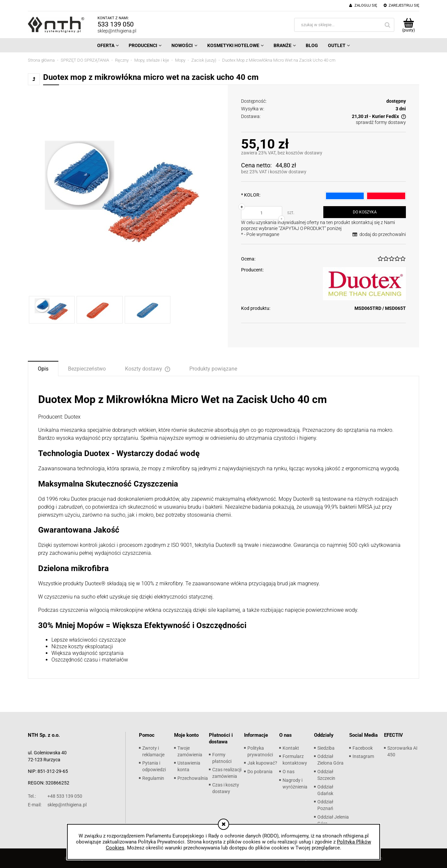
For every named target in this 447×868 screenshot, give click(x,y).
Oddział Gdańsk (325, 790)
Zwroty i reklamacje (153, 751)
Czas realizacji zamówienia (227, 773)
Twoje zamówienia (190, 751)
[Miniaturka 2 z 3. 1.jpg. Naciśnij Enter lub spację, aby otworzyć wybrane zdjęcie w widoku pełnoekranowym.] (99, 310)
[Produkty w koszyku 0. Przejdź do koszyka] (408, 25)
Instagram (363, 756)
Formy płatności (222, 758)
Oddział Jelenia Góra (333, 820)
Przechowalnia (193, 778)
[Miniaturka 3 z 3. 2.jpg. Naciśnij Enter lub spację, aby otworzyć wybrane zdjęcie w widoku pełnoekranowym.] (148, 310)
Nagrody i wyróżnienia (295, 783)
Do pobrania (260, 772)
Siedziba (326, 748)
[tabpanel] (223, 528)
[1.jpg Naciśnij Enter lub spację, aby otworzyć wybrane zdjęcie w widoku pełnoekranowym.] (124, 194)
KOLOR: (251, 195)
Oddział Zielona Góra (330, 760)
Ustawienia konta (189, 766)
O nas (288, 772)
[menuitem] (108, 45)
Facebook (363, 748)
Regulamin (153, 778)
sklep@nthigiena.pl (117, 31)
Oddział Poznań (325, 805)
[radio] (345, 196)
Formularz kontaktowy (295, 760)
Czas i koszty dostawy (226, 788)
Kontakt (291, 748)
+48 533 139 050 (55, 796)
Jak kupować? (262, 763)
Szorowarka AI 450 (402, 751)
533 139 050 (116, 24)
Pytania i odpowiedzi (154, 766)
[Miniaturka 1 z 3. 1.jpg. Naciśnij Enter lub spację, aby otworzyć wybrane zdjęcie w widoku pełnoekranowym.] (52, 310)
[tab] (43, 368)
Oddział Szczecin (326, 775)
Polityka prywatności (260, 751)
